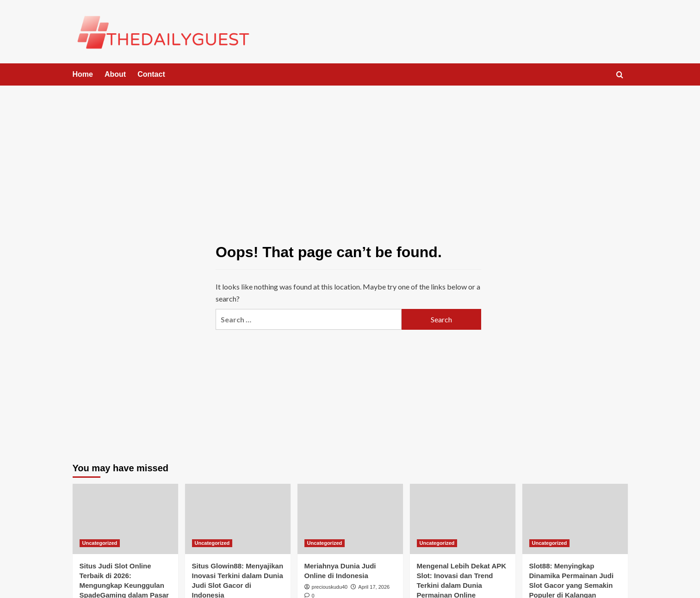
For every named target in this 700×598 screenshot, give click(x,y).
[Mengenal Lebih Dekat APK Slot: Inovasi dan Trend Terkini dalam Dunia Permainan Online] (463, 519)
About (115, 74)
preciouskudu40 (330, 587)
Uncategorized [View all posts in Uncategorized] (100, 543)
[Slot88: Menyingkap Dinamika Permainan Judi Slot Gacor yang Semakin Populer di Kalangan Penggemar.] (575, 519)
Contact (151, 74)
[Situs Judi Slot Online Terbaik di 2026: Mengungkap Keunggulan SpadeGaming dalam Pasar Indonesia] (125, 519)
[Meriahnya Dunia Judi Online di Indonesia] (350, 519)
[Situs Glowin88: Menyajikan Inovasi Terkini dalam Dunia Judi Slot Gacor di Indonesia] (238, 519)
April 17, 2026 (374, 587)
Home (83, 74)
